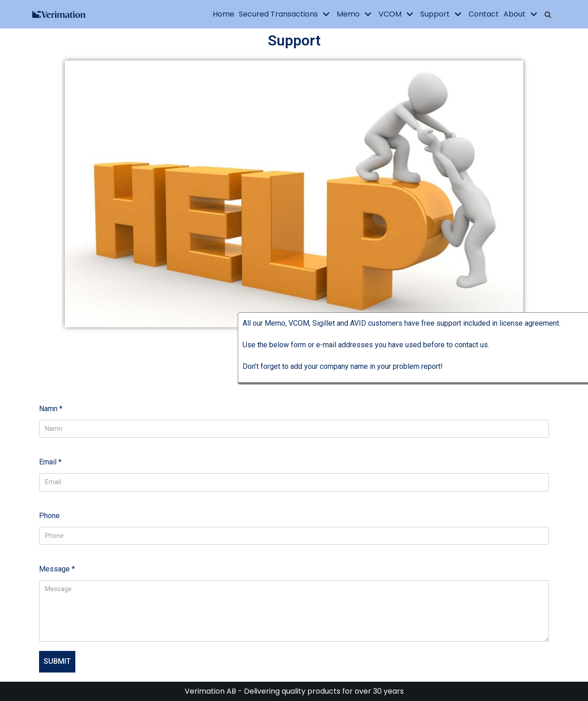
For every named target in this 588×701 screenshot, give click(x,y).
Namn (51, 409)
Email (50, 462)
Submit (57, 661)
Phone (49, 516)
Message (57, 569)
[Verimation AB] (59, 14)
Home (223, 14)
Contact (484, 14)
